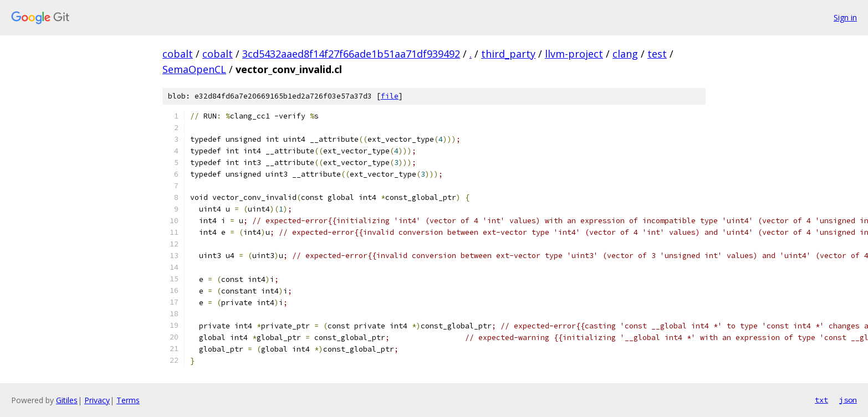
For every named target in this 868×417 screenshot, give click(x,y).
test (657, 54)
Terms (128, 400)
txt (821, 400)
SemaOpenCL (194, 69)
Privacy (97, 400)
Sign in (845, 17)
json (848, 400)
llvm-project (574, 54)
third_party (508, 54)
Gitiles (67, 400)
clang (625, 54)
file (390, 96)
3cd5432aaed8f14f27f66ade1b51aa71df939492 (351, 54)
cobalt (178, 54)
